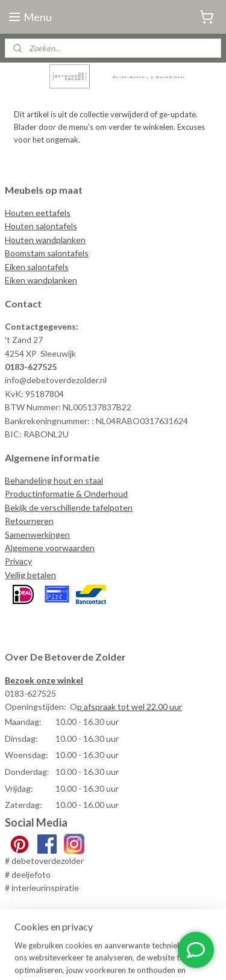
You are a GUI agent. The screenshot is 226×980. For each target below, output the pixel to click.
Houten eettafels (38, 213)
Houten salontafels (41, 226)
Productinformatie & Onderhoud (66, 494)
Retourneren (29, 521)
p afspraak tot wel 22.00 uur (130, 707)
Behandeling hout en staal (54, 480)
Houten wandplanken (45, 240)
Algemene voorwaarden (50, 548)
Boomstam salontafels (47, 253)
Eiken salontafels (37, 267)
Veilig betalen (30, 575)
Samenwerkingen (37, 535)
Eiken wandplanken (41, 280)
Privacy (18, 561)
